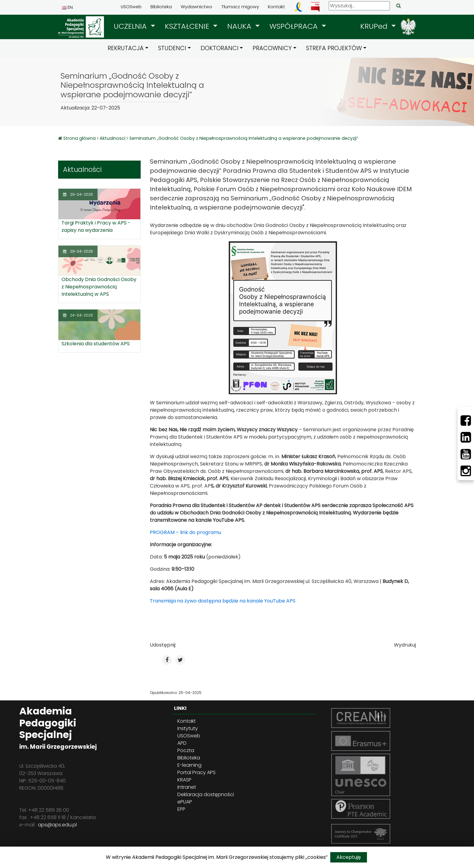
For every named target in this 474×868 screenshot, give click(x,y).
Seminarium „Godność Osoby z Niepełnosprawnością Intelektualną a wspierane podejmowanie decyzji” (244, 138)
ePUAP (185, 802)
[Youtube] (466, 454)
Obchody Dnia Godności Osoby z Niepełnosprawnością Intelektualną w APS (99, 287)
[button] (134, 26)
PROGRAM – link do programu (185, 532)
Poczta (186, 750)
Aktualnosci (113, 138)
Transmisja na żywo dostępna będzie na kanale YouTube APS (223, 601)
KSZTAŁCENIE (188, 26)
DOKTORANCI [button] (220, 48)
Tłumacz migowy (240, 7)
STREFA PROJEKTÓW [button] (334, 48)
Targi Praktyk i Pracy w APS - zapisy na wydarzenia (96, 226)
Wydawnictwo (196, 7)
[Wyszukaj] (359, 6)
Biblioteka (161, 7)
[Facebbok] (466, 421)
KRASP (184, 780)
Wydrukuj (405, 645)
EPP (181, 809)
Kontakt (276, 7)
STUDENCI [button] (172, 48)
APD (182, 743)
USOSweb (131, 7)
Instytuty (188, 728)
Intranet (187, 787)
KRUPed (375, 26)
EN (67, 7)
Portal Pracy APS (196, 772)
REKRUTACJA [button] (126, 48)
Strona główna (80, 138)
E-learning (189, 765)
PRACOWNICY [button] (272, 48)
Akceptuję (349, 857)
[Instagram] (466, 471)
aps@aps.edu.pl (57, 825)
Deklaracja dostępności (206, 794)
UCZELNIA (131, 26)
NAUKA (240, 26)
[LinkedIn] (466, 437)
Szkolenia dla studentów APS (96, 344)
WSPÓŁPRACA (295, 26)
